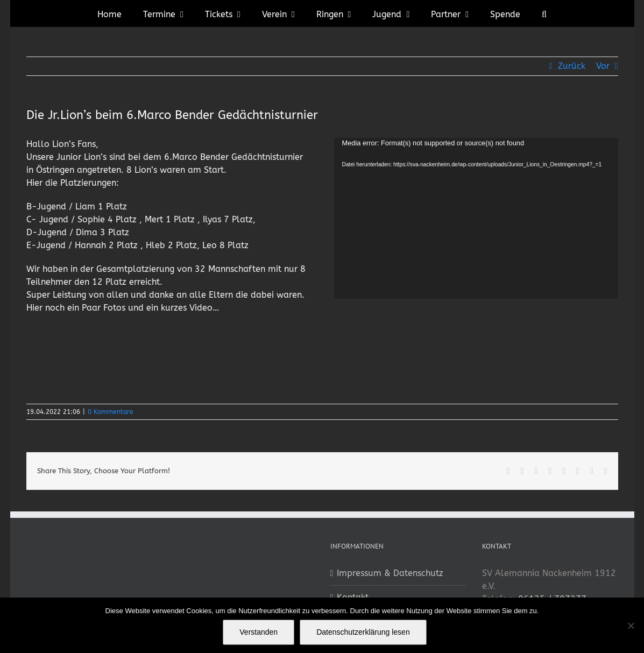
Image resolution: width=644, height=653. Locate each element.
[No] (631, 626)
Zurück (572, 66)
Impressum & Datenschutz (390, 573)
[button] (544, 13)
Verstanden (259, 632)
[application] (476, 218)
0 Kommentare (111, 412)
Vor (603, 66)
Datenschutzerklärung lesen (363, 632)
